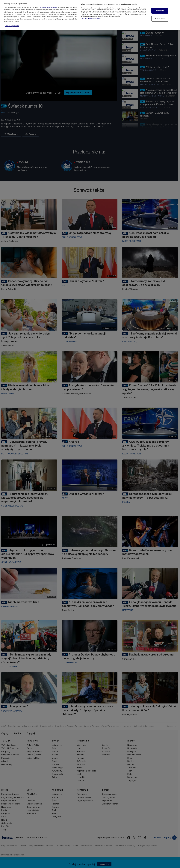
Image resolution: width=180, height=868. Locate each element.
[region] (90, 15)
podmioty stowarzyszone (49, 7)
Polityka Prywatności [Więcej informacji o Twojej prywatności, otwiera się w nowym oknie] (12, 26)
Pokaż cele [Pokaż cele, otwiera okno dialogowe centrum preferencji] (160, 19)
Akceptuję (160, 11)
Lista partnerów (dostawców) (91, 18)
